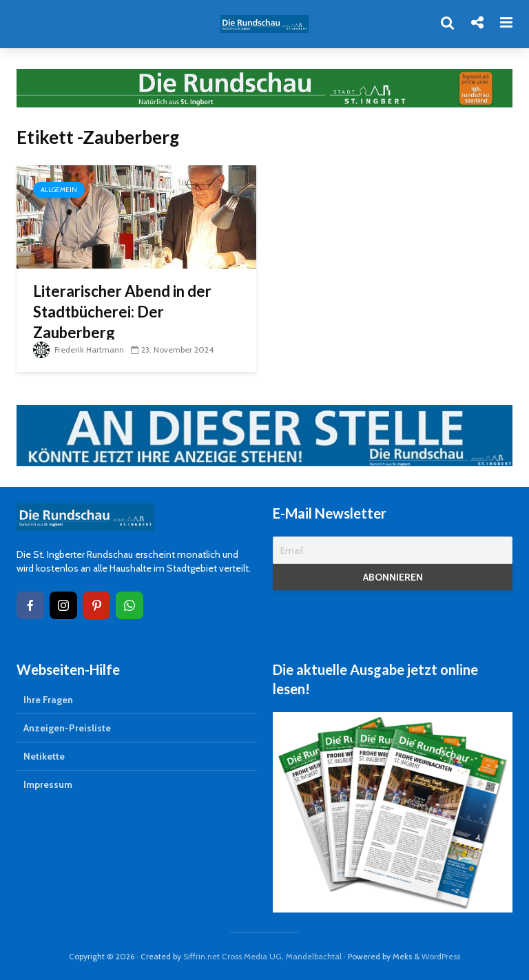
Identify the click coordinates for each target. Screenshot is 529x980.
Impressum (48, 784)
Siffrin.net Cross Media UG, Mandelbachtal (262, 956)
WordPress (441, 956)
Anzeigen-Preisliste (67, 728)
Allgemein (59, 190)
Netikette (44, 756)
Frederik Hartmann (79, 350)
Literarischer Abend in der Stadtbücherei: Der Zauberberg (122, 312)
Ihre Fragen (48, 700)
